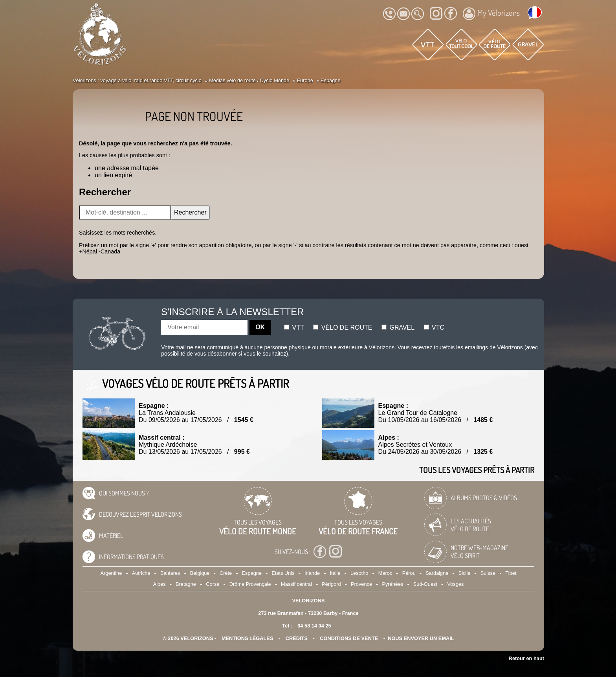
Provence (361, 584)
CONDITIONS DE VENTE (349, 638)
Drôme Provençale (250, 584)
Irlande (312, 573)
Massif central (296, 584)
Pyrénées (392, 584)
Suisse (488, 573)
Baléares (170, 573)
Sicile (465, 573)
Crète (226, 573)
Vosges (455, 584)
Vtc (434, 327)
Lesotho (359, 573)
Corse (213, 584)
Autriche (141, 573)
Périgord (331, 584)
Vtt (294, 327)
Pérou (409, 573)
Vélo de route (343, 327)
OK (260, 327)
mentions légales (247, 638)
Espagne (252, 573)
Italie (335, 573)
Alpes (159, 584)
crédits (297, 638)
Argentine (111, 573)
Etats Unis (283, 573)
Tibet (511, 573)
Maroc (385, 573)
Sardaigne (437, 573)
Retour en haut (526, 658)
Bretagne (186, 584)
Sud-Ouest (425, 584)
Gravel (398, 327)
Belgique (200, 573)
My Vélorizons (491, 14)
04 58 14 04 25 (314, 626)
